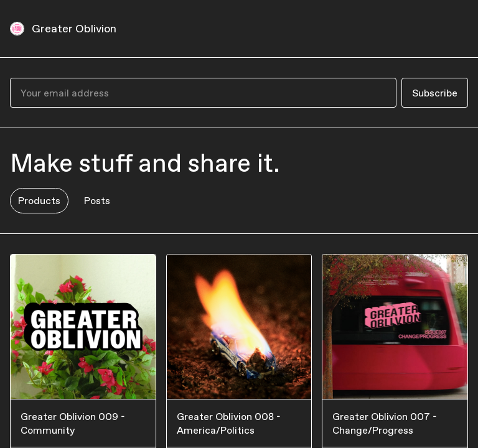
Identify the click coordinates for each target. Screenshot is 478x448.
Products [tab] (39, 200)
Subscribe (435, 93)
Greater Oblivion (74, 28)
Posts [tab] (97, 200)
